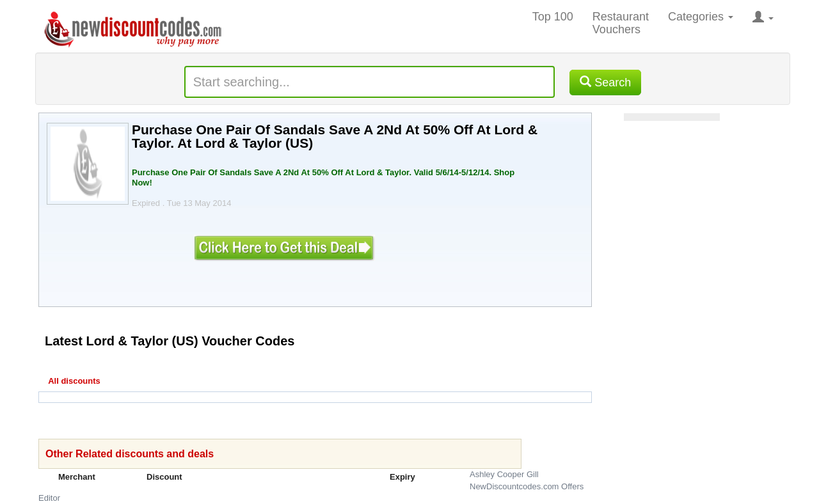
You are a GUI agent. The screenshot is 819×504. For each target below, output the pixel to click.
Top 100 (553, 17)
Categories (701, 17)
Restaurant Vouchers (621, 23)
